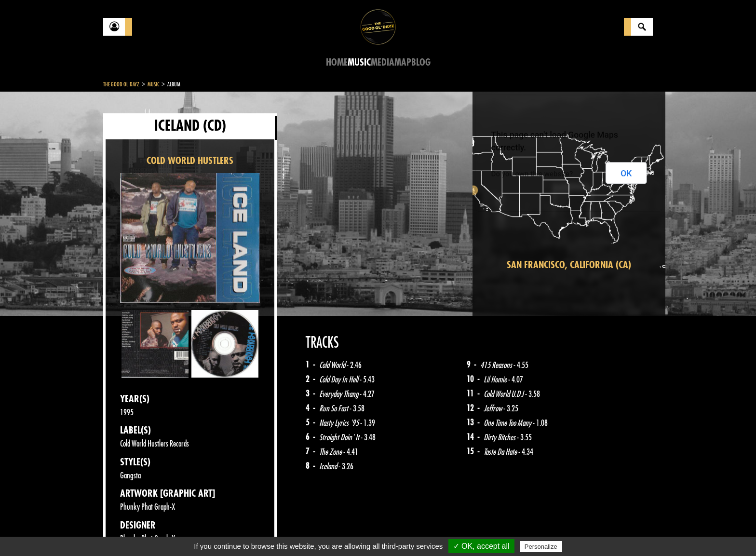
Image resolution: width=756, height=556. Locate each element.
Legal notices (179, 532)
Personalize (541, 547)
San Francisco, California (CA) (569, 265)
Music (359, 62)
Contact (127, 531)
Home (337, 62)
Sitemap (263, 532)
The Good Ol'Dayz (121, 84)
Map (403, 62)
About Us (224, 532)
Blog (421, 62)
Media (383, 62)
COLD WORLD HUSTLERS (190, 161)
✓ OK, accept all (481, 546)
